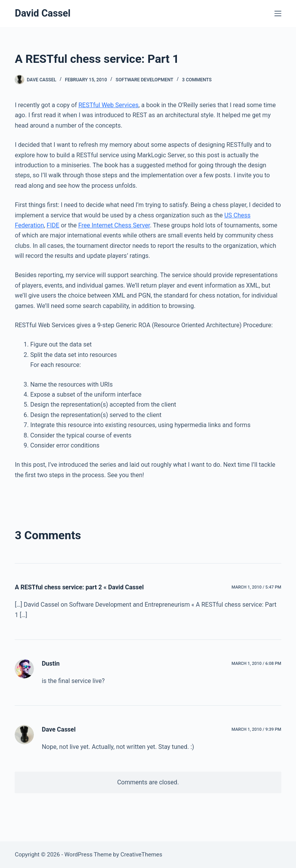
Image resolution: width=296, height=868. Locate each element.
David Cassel (43, 13)
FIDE (53, 225)
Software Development (145, 80)
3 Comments (197, 80)
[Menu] (278, 13)
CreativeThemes (142, 855)
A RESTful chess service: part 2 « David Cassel (79, 587)
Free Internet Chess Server (114, 225)
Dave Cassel (59, 729)
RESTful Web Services (108, 105)
